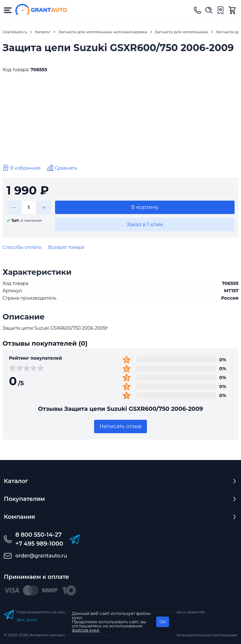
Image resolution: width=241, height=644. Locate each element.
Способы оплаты (22, 247)
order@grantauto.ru (41, 556)
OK (163, 622)
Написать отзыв (121, 426)
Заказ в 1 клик (145, 224)
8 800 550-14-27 (39, 535)
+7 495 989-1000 (39, 544)
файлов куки (86, 630)
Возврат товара (66, 247)
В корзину (145, 207)
